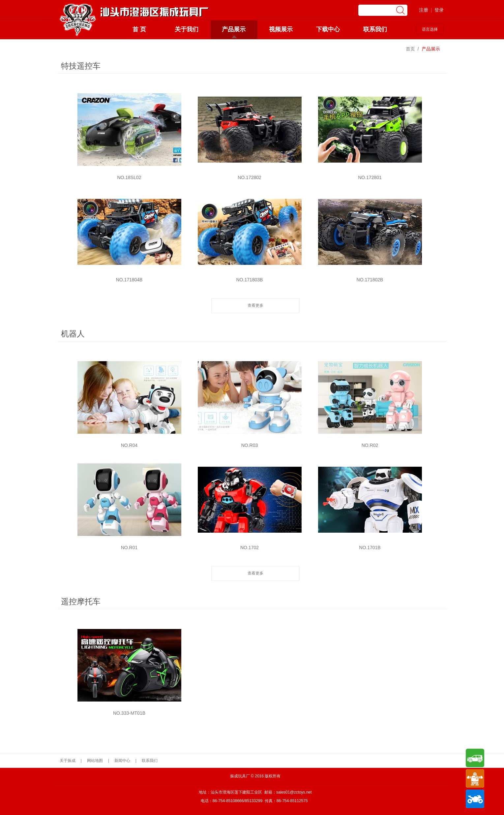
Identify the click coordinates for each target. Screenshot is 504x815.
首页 (410, 49)
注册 (424, 10)
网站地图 (95, 761)
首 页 (139, 29)
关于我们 (187, 29)
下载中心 (328, 29)
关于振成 (68, 761)
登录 (439, 10)
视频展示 (281, 29)
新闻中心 (122, 761)
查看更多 (255, 305)
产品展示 (234, 29)
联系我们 (375, 29)
